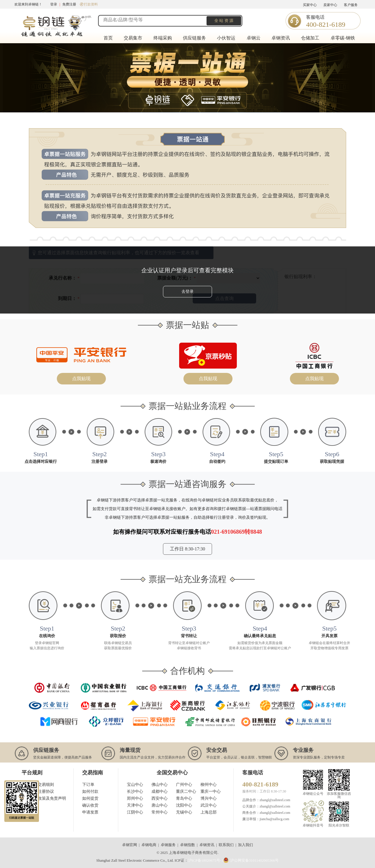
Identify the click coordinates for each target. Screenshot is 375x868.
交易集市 (133, 38)
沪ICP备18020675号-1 (206, 860)
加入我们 (245, 845)
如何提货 (90, 798)
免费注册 (69, 4)
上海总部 (209, 812)
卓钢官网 (130, 845)
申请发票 (90, 812)
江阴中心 (135, 812)
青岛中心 (184, 798)
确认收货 (90, 805)
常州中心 (160, 812)
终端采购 (163, 38)
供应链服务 (194, 38)
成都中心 (160, 791)
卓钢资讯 (281, 38)
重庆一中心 (211, 791)
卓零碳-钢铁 (343, 38)
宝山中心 (135, 785)
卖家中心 (330, 5)
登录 (54, 4)
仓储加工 (310, 38)
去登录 (187, 291)
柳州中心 (209, 785)
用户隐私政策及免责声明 (44, 798)
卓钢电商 (149, 845)
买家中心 (310, 5)
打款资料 (89, 4)
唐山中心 (160, 805)
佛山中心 (160, 785)
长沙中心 (135, 791)
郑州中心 (135, 798)
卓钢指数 (187, 845)
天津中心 (135, 805)
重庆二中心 (186, 791)
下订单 (88, 785)
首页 (108, 38)
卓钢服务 (168, 845)
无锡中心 (184, 812)
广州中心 (184, 785)
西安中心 (160, 798)
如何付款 (90, 791)
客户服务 (351, 5)
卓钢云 (254, 38)
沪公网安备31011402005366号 (251, 860)
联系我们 (226, 845)
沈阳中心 (184, 805)
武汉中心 (209, 805)
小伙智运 (226, 38)
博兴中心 (209, 798)
